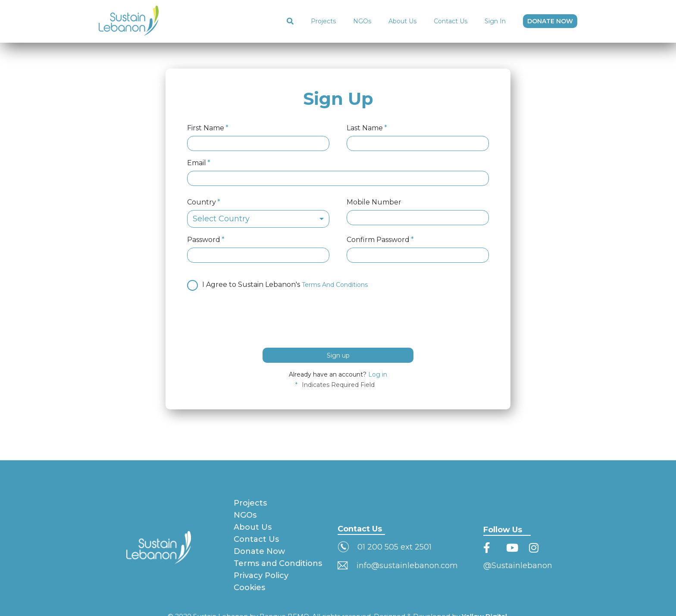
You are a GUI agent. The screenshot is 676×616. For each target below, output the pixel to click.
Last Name (365, 128)
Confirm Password (378, 240)
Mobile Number (374, 202)
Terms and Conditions (278, 563)
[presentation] (253, 318)
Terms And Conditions (335, 285)
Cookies (249, 588)
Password (204, 240)
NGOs (362, 21)
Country (202, 202)
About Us (402, 21)
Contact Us (451, 21)
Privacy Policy (261, 575)
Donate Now (259, 551)
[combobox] (258, 219)
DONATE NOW (550, 21)
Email (197, 163)
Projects (323, 21)
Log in (378, 374)
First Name (206, 128)
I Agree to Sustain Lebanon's (277, 284)
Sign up (338, 355)
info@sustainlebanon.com (407, 566)
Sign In (495, 21)
